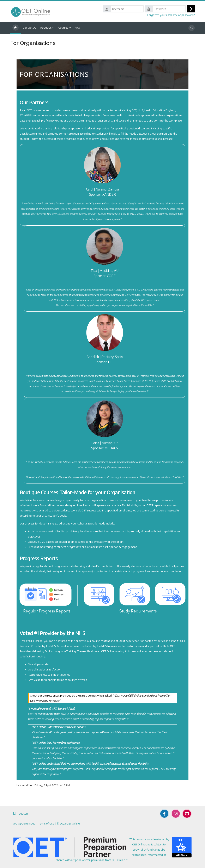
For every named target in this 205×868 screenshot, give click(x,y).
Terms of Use (46, 823)
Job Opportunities (25, 823)
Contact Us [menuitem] (29, 28)
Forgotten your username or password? (171, 15)
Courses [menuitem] (63, 28)
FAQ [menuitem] (77, 28)
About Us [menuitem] (46, 28)
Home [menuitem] (16, 28)
